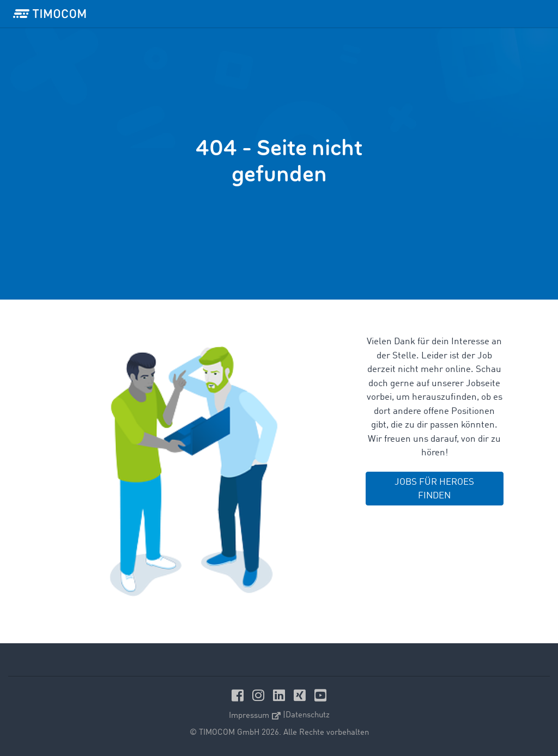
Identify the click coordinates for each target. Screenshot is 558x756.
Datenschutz (308, 715)
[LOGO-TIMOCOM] (50, 14)
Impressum (255, 716)
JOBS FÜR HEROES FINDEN (434, 489)
